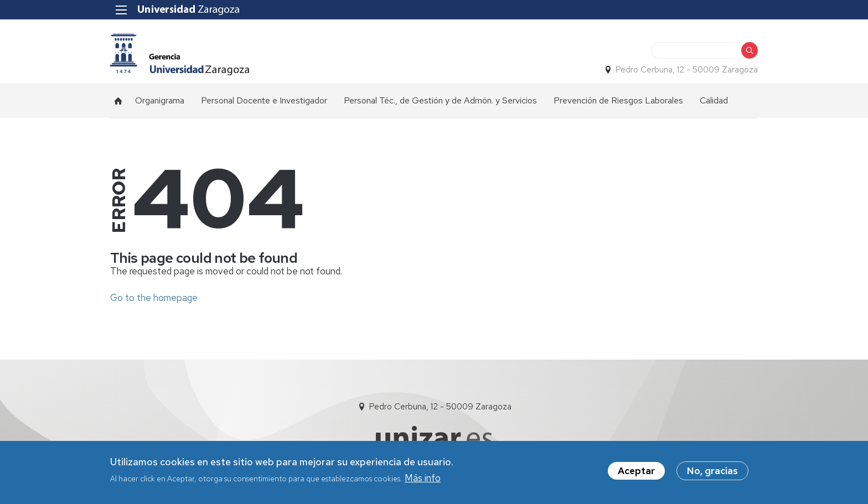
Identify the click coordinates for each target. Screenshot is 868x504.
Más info (423, 481)
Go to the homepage (154, 298)
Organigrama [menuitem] (160, 100)
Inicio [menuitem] (118, 101)
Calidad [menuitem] (714, 100)
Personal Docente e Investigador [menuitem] (264, 100)
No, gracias (712, 473)
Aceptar (636, 473)
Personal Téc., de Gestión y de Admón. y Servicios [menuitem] (440, 100)
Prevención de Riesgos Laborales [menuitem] (618, 100)
